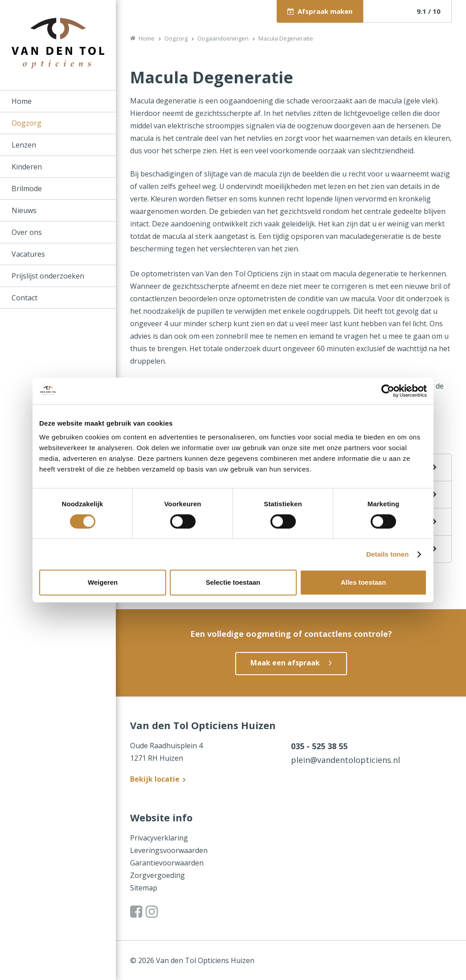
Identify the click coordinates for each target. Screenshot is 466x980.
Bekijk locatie (155, 779)
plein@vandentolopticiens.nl (345, 760)
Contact (25, 298)
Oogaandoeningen (223, 38)
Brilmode (27, 189)
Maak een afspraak (285, 663)
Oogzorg (27, 123)
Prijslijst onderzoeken (48, 276)
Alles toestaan (364, 582)
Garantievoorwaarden (167, 863)
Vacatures (28, 254)
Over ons (27, 232)
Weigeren (103, 582)
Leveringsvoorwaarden (169, 850)
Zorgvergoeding (157, 875)
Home (22, 101)
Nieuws (24, 210)
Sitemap (144, 888)
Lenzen (24, 145)
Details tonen (387, 554)
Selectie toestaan (233, 582)
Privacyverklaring (159, 838)
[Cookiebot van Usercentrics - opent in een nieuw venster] (388, 391)
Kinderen (27, 167)
